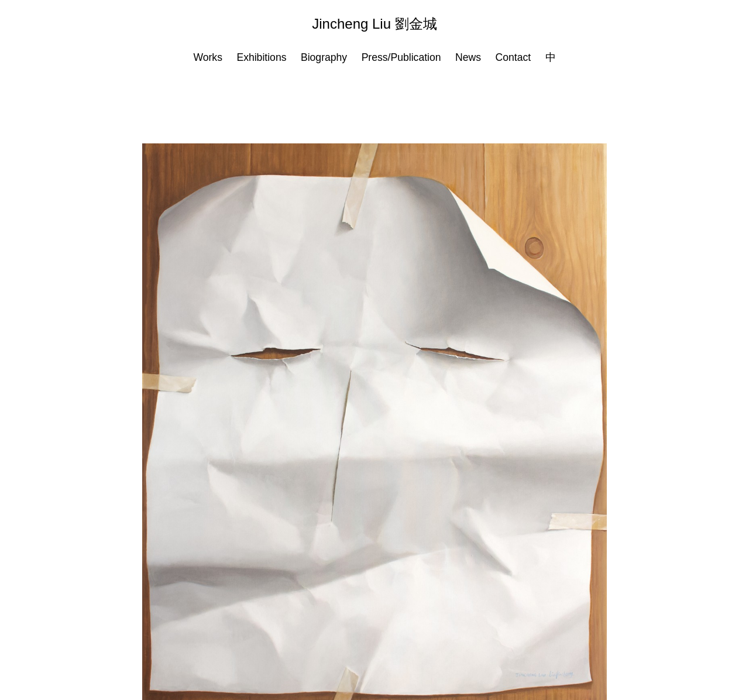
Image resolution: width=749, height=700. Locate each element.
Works (208, 57)
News (468, 57)
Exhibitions (261, 57)
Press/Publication (401, 57)
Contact (513, 57)
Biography (324, 57)
